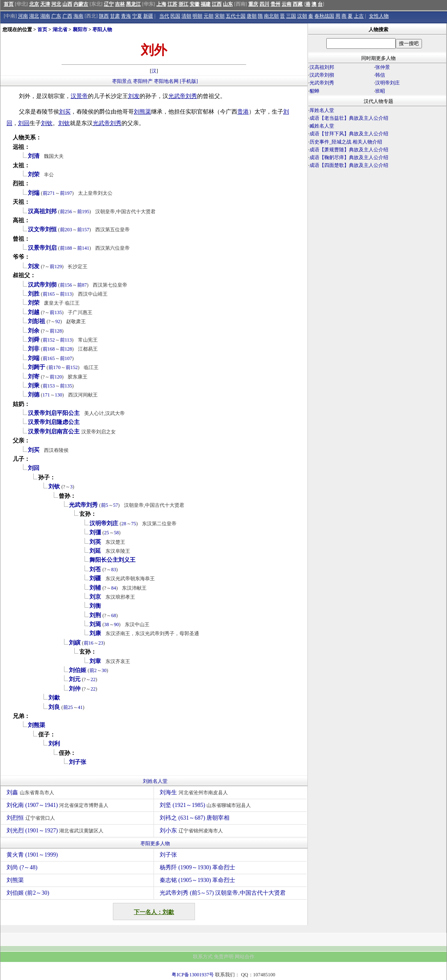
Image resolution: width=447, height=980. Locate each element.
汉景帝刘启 (42, 248)
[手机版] (189, 81)
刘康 (95, 633)
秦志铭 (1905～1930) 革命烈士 (197, 880)
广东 (56, 16)
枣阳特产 (143, 81)
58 (117, 533)
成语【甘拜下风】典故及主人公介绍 (349, 134)
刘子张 (78, 762)
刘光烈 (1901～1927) (56, 831)
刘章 (95, 661)
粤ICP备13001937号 (193, 975)
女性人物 (379, 16)
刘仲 (75, 689)
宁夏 (137, 16)
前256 (66, 212)
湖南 (45, 16)
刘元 (75, 679)
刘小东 (192, 831)
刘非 (34, 349)
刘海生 (195, 792)
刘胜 (34, 294)
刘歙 (54, 698)
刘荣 (34, 174)
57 (116, 505)
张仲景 (383, 67)
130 (59, 395)
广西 (67, 16)
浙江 (183, 4)
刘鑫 (31, 792)
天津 (45, 4)
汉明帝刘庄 (104, 523)
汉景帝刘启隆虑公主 (54, 422)
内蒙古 (81, 4)
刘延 (95, 551)
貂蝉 (314, 91)
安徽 (195, 4)
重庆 (253, 4)
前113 (66, 294)
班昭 (380, 91)
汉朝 (302, 16)
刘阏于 (37, 367)
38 (107, 624)
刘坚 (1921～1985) (206, 805)
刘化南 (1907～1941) (58, 805)
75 (134, 524)
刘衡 (95, 606)
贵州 (275, 4)
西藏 (298, 4)
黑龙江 (133, 4)
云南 (287, 4)
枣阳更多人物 (155, 843)
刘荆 (95, 615)
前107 (66, 358)
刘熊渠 (142, 112)
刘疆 (95, 578)
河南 (23, 16)
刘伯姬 (78, 670)
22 (93, 679)
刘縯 (75, 643)
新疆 (148, 16)
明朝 (197, 16)
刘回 (24, 123)
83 (114, 570)
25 (107, 533)
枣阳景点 (122, 81)
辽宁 (109, 4)
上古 (359, 16)
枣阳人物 (102, 30)
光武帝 (177, 96)
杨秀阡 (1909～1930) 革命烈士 (197, 867)
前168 (49, 349)
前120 (56, 377)
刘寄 (34, 377)
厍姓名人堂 (322, 110)
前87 (82, 285)
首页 (9, 4)
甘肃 (115, 16)
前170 (55, 367)
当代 (164, 16)
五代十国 (236, 16)
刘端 (34, 358)
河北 (56, 4)
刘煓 (34, 193)
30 (104, 670)
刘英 (95, 542)
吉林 (120, 4)
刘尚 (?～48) (22, 867)
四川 (264, 4)
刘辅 (95, 588)
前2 (93, 670)
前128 (56, 331)
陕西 (104, 16)
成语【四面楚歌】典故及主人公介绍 (349, 165)
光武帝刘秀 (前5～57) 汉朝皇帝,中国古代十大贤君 (223, 893)
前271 (49, 193)
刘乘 (34, 386)
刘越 (34, 312)
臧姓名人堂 (322, 126)
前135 (56, 312)
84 (114, 588)
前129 (56, 267)
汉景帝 (79, 96)
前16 (89, 643)
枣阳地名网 (166, 81)
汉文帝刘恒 (42, 229)
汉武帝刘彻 (42, 285)
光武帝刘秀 (83, 505)
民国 (175, 16)
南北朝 (271, 16)
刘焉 (95, 624)
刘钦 (47, 123)
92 (58, 321)
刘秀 (191, 96)
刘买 (65, 112)
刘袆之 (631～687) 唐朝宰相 (196, 818)
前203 (66, 230)
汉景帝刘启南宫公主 (54, 432)
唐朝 (252, 16)
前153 (49, 386)
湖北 (34, 16)
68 (114, 615)
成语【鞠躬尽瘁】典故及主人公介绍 (349, 157)
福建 (206, 4)
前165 (49, 294)
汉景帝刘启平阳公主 (54, 413)
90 (117, 624)
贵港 (243, 112)
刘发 (134, 96)
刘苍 (95, 569)
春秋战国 (324, 16)
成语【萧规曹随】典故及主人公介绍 (349, 150)
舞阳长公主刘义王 (112, 560)
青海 (126, 16)
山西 (67, 4)
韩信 (380, 75)
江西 (217, 4)
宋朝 (220, 16)
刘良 (54, 707)
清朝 (186, 16)
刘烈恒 (32, 818)
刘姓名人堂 (155, 781)
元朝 (209, 16)
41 (80, 707)
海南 (78, 16)
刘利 (54, 744)
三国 (291, 16)
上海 (161, 4)
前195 (83, 212)
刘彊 (95, 532)
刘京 (95, 597)
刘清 (34, 156)
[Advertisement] (377, 241)
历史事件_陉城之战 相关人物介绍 (346, 142)
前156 (66, 285)
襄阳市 (80, 30)
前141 (83, 248)
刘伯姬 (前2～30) (28, 893)
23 (101, 643)
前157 (83, 230)
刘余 (34, 331)
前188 (66, 248)
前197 (66, 193)
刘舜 (34, 340)
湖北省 (60, 30)
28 (124, 524)
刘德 (34, 395)
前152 (49, 340)
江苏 (172, 4)
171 (46, 395)
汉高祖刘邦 (42, 211)
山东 (228, 4)
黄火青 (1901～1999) (32, 855)
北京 (34, 4)
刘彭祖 (37, 321)
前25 (68, 707)
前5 (105, 505)
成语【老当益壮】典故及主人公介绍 (349, 118)
